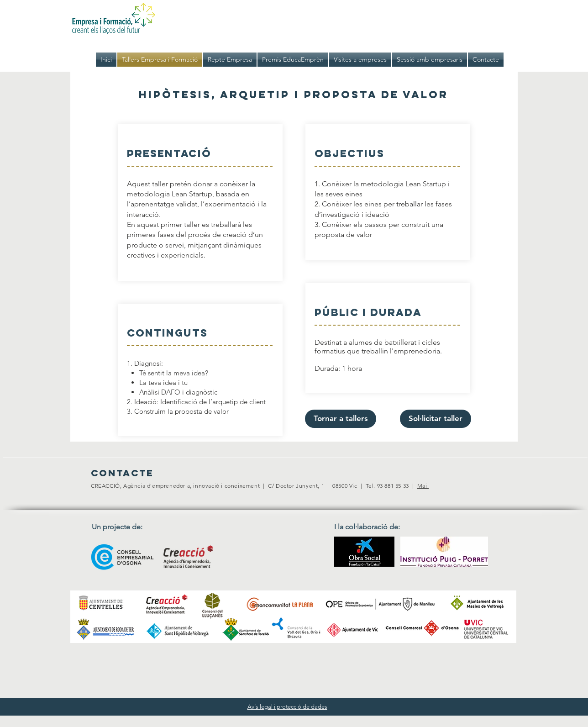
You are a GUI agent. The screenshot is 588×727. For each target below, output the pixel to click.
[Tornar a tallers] (341, 419)
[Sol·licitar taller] (436, 419)
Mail (423, 486)
